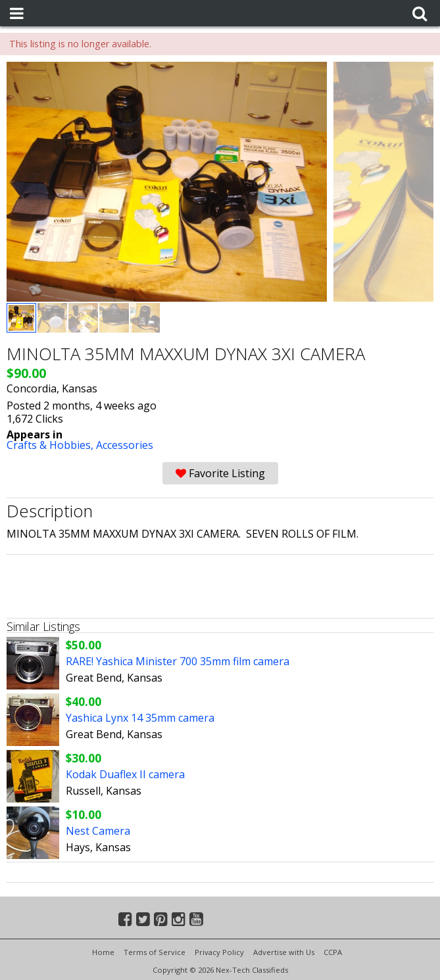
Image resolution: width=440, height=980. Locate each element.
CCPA (333, 952)
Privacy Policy (219, 952)
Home (103, 952)
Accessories (125, 445)
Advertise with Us (284, 952)
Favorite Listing (220, 473)
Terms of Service (155, 952)
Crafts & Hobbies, (51, 445)
